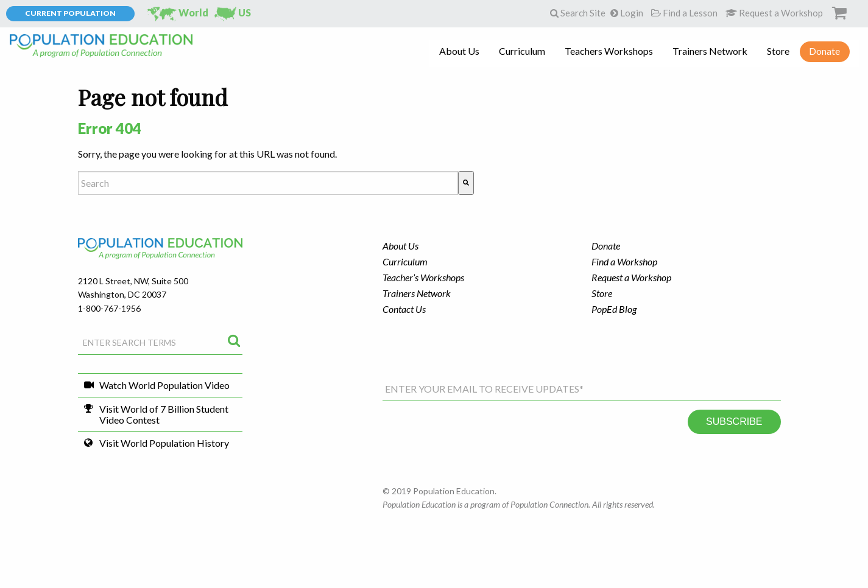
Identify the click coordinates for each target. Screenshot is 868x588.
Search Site (578, 13)
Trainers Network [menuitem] (710, 51)
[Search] (466, 183)
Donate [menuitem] (824, 51)
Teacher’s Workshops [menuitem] (423, 277)
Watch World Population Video (164, 385)
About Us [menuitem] (459, 51)
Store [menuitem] (778, 51)
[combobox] (268, 183)
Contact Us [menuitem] (404, 309)
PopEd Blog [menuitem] (614, 309)
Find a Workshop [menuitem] (624, 261)
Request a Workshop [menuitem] (631, 277)
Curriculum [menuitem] (522, 51)
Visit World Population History (164, 443)
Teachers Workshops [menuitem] (609, 51)
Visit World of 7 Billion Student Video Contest (164, 414)
